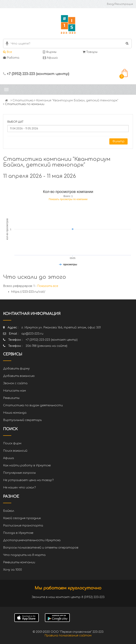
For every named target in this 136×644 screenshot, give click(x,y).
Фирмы (50, 52)
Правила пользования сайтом (68, 636)
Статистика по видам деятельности (33, 405)
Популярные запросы (19, 473)
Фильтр (118, 141)
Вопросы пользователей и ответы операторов (41, 548)
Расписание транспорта (23, 526)
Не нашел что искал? (19, 488)
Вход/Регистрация (120, 4)
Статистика (23, 100)
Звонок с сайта (15, 383)
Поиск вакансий (15, 451)
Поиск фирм (12, 443)
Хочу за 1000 (13, 570)
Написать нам (14, 391)
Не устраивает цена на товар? (28, 480)
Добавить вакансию (19, 376)
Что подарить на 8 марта (24, 555)
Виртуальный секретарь (22, 420)
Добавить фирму (16, 369)
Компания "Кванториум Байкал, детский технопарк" (77, 100)
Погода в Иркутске (18, 533)
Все (7, 52)
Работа (11, 58)
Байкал (9, 511)
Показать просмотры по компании (68, 199)
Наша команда (15, 413)
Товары (90, 52)
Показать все (48, 286)
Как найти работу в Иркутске (27, 465)
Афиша (50, 58)
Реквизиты (11, 398)
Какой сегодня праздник (22, 518)
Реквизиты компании (19, 562)
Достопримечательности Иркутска (32, 540)
